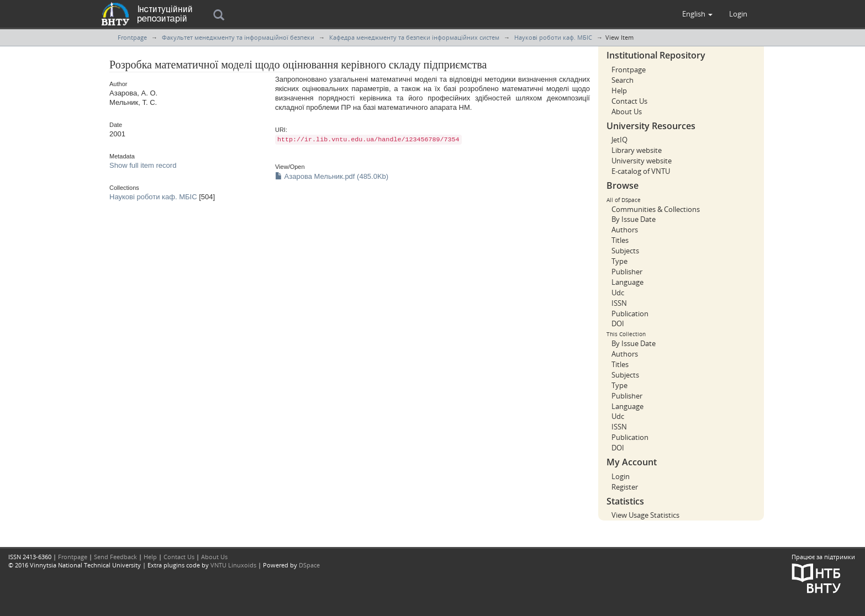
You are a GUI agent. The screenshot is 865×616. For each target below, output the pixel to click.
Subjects (625, 251)
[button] (697, 14)
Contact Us (629, 101)
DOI (618, 323)
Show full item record (143, 165)
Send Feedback (115, 557)
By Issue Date (634, 219)
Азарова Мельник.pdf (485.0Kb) (332, 176)
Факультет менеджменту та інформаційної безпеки (238, 37)
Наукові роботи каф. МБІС (553, 37)
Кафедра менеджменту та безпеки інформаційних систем (414, 37)
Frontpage (132, 37)
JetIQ (619, 140)
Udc (618, 293)
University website (642, 161)
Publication (630, 314)
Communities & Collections (656, 209)
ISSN (619, 303)
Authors (625, 230)
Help (619, 91)
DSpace (309, 565)
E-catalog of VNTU (641, 171)
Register (625, 487)
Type (619, 261)
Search (623, 80)
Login (621, 476)
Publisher (627, 272)
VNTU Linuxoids (233, 565)
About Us (627, 111)
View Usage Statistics (645, 515)
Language (627, 282)
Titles (620, 240)
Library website (637, 150)
